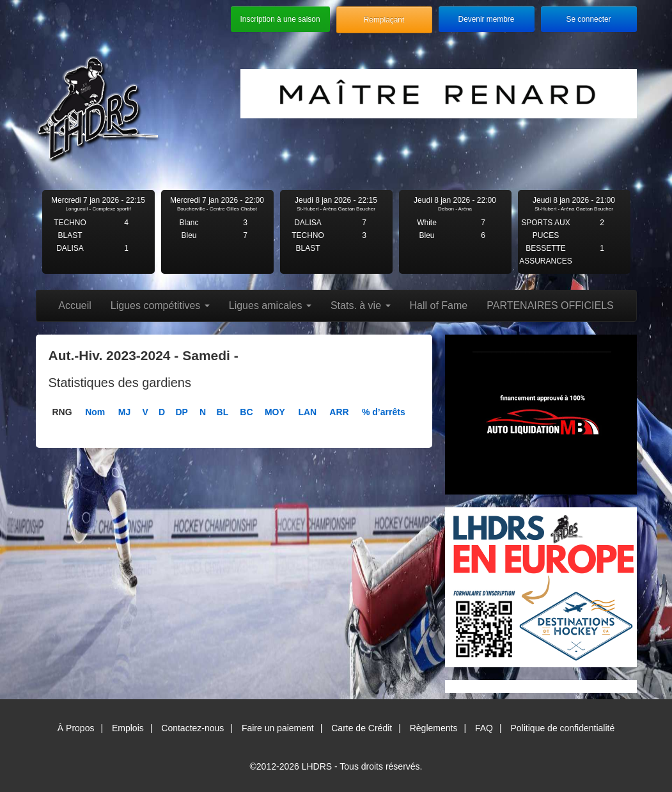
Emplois (128, 728)
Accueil (75, 305)
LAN (307, 412)
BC (246, 412)
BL (223, 412)
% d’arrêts (384, 412)
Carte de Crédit (362, 728)
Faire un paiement (278, 728)
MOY (275, 412)
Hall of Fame (439, 305)
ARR (339, 412)
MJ (124, 412)
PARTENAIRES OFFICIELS (550, 305)
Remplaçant (384, 20)
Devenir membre (487, 19)
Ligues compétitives (160, 305)
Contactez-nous (192, 728)
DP (181, 412)
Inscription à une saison (280, 19)
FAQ (484, 728)
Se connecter (588, 19)
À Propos (76, 728)
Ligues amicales (270, 305)
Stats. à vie (361, 305)
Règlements (434, 728)
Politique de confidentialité (563, 728)
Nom (95, 412)
